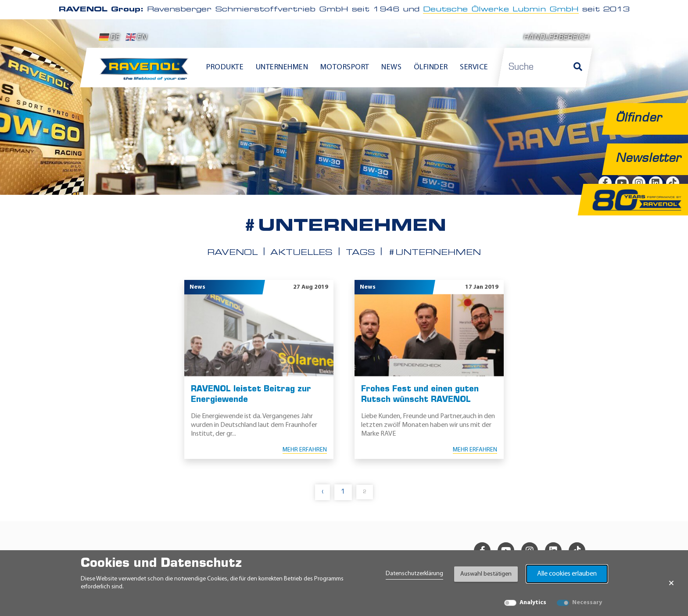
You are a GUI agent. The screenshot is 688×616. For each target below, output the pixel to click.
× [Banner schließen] (671, 583)
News (391, 67)
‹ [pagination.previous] (322, 492)
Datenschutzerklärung (414, 574)
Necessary (587, 603)
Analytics (533, 603)
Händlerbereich (556, 38)
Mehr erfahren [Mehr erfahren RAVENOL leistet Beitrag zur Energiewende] (305, 450)
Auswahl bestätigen (486, 574)
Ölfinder (431, 67)
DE (109, 37)
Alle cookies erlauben (567, 574)
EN (136, 37)
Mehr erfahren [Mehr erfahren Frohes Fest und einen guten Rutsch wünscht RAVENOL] (475, 450)
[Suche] (578, 68)
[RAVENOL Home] (146, 73)
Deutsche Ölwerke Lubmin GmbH (501, 10)
